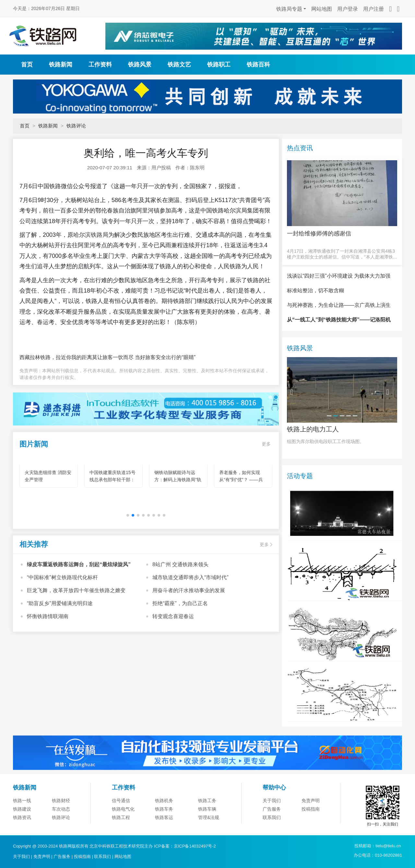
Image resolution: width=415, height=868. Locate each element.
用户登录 (348, 9)
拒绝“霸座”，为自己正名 (180, 630)
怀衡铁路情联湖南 (48, 643)
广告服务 (62, 856)
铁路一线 (22, 830)
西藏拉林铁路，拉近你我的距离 (56, 357)
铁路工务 (207, 830)
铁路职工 (219, 65)
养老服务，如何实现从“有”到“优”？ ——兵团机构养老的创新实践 (242, 507)
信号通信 (121, 830)
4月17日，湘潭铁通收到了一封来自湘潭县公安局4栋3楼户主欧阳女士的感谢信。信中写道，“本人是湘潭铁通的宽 (342, 254)
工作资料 (100, 65)
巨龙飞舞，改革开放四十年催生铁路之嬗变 (76, 617)
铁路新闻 (61, 65)
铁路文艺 (179, 65)
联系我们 (102, 856)
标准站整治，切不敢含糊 (315, 320)
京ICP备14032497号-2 (195, 846)
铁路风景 (140, 65)
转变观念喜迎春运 (173, 643)
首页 (27, 65)
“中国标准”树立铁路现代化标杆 (62, 604)
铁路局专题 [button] (289, 9)
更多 (266, 471)
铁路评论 (76, 126)
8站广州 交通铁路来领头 (180, 591)
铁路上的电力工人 (313, 459)
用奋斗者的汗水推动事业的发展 (189, 617)
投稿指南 (82, 856)
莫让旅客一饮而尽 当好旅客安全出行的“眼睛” (144, 357)
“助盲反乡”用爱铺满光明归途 (60, 630)
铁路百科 (258, 65)
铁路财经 (61, 830)
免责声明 (311, 830)
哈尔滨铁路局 (91, 235)
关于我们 (272, 830)
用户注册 (373, 9)
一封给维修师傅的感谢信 (319, 234)
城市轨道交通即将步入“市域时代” (190, 604)
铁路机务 (164, 830)
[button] (128, 543)
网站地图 (322, 9)
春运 (43, 322)
